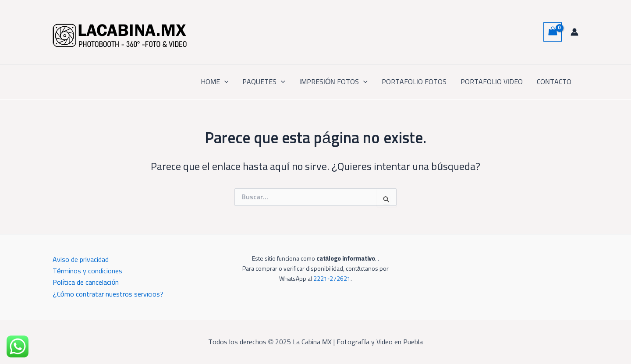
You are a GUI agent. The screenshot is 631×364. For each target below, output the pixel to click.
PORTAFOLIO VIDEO (492, 82)
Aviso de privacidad (81, 260)
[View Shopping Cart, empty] (553, 32)
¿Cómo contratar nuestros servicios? (108, 294)
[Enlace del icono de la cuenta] (574, 32)
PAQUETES (264, 82)
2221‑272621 (332, 279)
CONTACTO (554, 82)
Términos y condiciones (87, 271)
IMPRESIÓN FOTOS (333, 82)
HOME (215, 82)
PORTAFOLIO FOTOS (414, 82)
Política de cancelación (86, 283)
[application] (224, 82)
